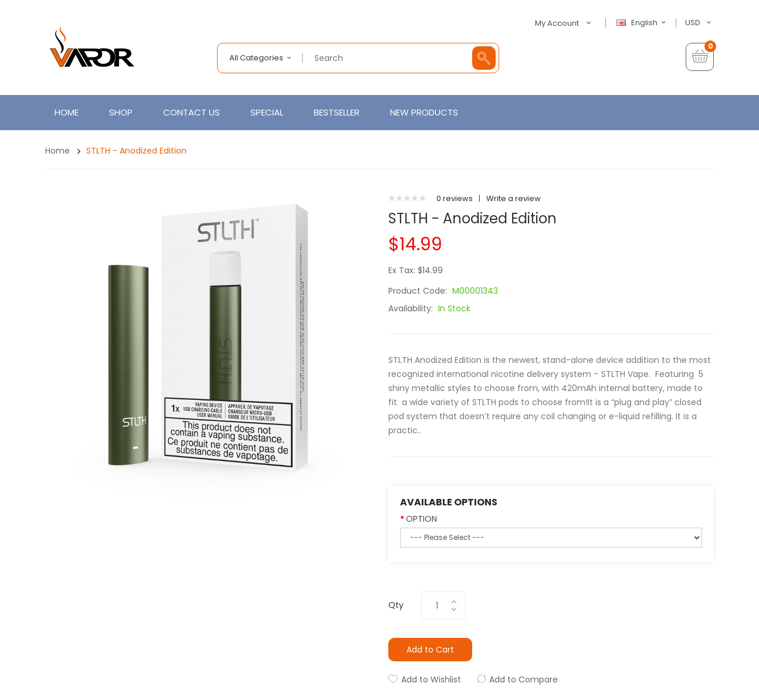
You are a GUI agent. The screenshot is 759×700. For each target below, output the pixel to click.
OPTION (421, 519)
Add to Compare (523, 679)
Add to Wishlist (431, 679)
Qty (396, 605)
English (643, 23)
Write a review (514, 198)
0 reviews (455, 198)
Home (57, 151)
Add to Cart (430, 650)
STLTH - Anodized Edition (136, 151)
